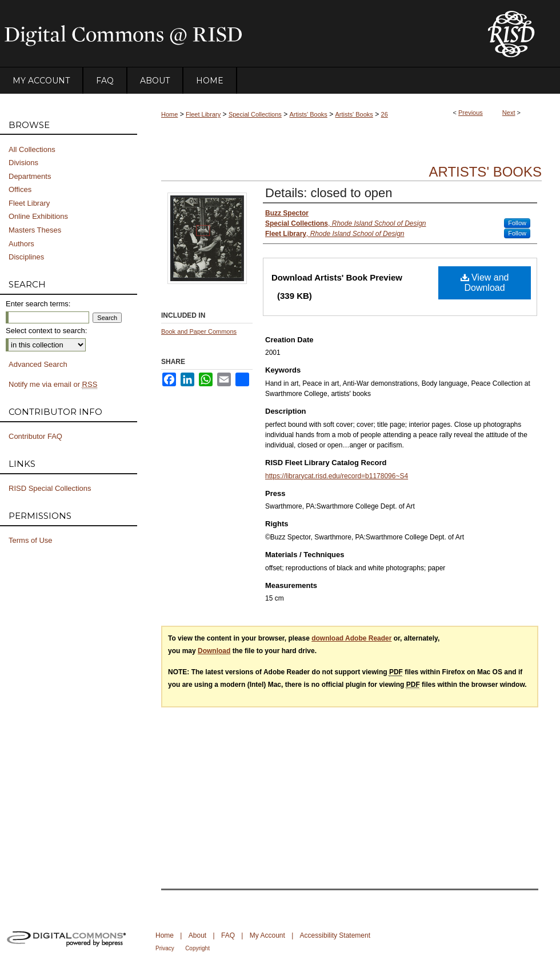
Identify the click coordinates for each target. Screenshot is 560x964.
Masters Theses (35, 230)
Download (214, 651)
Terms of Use (31, 540)
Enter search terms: (38, 304)
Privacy (165, 948)
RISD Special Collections (50, 488)
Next (509, 113)
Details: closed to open (329, 193)
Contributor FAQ (35, 436)
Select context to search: (46, 331)
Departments (30, 176)
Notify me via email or (53, 385)
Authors (21, 244)
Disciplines (26, 257)
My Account (267, 935)
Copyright (197, 948)
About (197, 935)
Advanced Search (38, 364)
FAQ (228, 935)
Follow (517, 223)
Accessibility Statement (335, 935)
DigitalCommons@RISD (234, 34)
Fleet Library (203, 114)
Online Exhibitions (38, 216)
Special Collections (255, 114)
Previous (471, 113)
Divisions (23, 163)
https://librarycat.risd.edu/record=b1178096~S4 (337, 476)
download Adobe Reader (351, 638)
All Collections (32, 149)
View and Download (485, 283)
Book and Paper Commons (199, 331)
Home (169, 114)
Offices (20, 189)
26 (385, 114)
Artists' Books (309, 114)
